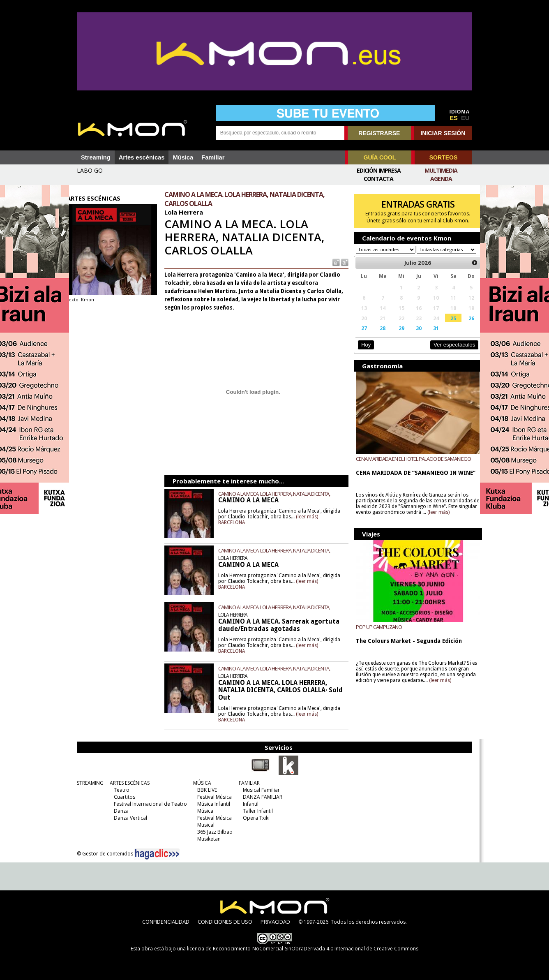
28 (378, 336)
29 (397, 336)
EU (465, 118)
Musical (204, 825)
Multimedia (441, 170)
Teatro (120, 790)
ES (454, 118)
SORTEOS (443, 157)
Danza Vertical (128, 818)
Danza (119, 811)
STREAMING (88, 783)
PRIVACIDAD (275, 922)
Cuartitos (122, 797)
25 (446, 326)
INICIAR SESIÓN (443, 133)
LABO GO (90, 170)
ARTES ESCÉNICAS (128, 783)
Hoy (363, 352)
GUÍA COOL (380, 157)
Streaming (96, 157)
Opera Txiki (254, 818)
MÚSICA (200, 783)
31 (430, 336)
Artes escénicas (142, 157)
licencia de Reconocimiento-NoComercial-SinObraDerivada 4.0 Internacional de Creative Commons (303, 949)
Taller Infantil (256, 811)
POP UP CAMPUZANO (376, 634)
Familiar (213, 157)
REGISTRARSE (379, 133)
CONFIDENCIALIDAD (166, 922)
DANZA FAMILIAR (261, 797)
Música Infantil (212, 804)
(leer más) (330, 517)
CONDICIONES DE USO (225, 922)
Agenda (441, 179)
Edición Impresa (379, 170)
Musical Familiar (259, 790)
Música (183, 157)
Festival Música (212, 797)
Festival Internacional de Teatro (148, 804)
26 (464, 326)
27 (361, 336)
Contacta (378, 179)
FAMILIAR (247, 783)
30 (413, 336)
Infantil (249, 804)
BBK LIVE (205, 790)
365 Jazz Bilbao (213, 832)
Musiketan (207, 839)
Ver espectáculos (446, 352)
